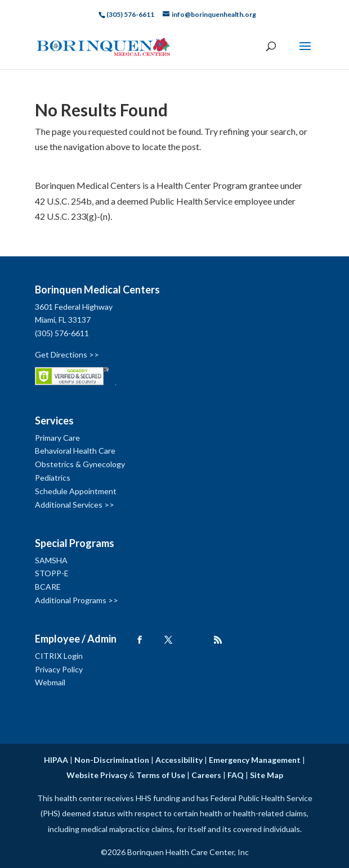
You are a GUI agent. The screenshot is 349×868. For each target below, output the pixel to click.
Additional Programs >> (77, 600)
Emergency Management (255, 760)
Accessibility (179, 760)
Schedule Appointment (76, 491)
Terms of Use (161, 775)
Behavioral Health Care (75, 451)
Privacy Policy (59, 669)
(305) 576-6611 (62, 333)
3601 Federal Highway (74, 307)
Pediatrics (53, 478)
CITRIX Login (59, 656)
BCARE (48, 587)
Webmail (50, 682)
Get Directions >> (67, 354)
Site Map (267, 775)
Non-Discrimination (112, 760)
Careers (206, 775)
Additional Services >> (75, 505)
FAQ (236, 775)
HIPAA (56, 760)
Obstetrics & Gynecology (80, 464)
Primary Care (57, 438)
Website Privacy (97, 775)
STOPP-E (52, 573)
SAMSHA (51, 560)
